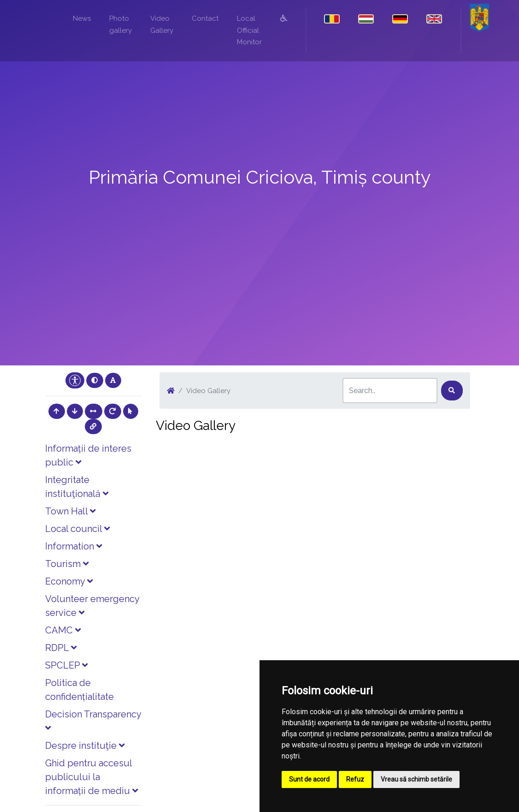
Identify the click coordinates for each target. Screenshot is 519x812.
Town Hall (70, 511)
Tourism (67, 564)
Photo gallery (121, 24)
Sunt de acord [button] (309, 779)
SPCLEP (66, 665)
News (82, 18)
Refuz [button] (355, 779)
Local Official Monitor (249, 30)
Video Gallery (162, 24)
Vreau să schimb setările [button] (416, 779)
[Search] (390, 391)
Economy (69, 581)
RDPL (61, 648)
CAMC (63, 630)
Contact (205, 18)
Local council (77, 529)
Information (74, 546)
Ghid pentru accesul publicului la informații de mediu (91, 777)
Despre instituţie (85, 746)
